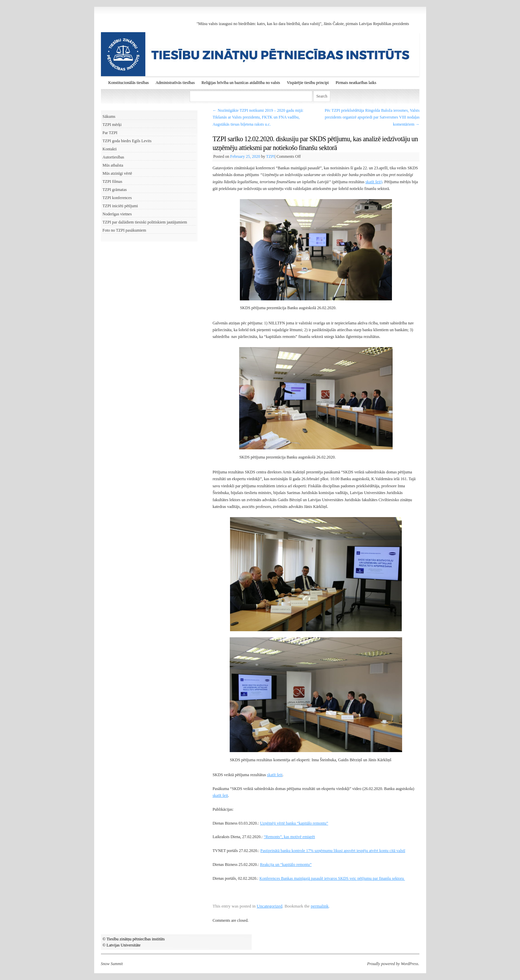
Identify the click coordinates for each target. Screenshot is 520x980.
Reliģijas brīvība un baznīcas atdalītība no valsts (241, 83)
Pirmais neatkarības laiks (356, 83)
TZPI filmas (112, 182)
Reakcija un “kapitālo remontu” (286, 865)
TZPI (271, 156)
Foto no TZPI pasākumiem (124, 230)
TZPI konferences (117, 198)
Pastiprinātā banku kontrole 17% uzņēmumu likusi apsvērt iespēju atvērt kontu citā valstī (333, 851)
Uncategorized (270, 906)
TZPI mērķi (112, 125)
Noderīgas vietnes (117, 214)
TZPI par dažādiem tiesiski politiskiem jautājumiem (145, 222)
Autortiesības (113, 157)
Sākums (109, 116)
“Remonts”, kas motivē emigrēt (289, 837)
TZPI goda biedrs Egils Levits (127, 141)
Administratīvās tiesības (175, 83)
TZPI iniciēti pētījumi (120, 206)
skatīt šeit (275, 775)
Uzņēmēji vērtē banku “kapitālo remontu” (294, 823)
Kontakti (110, 149)
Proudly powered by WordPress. (393, 964)
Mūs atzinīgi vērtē (117, 173)
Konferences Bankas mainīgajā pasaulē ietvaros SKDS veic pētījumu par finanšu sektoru (332, 878)
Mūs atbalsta (113, 165)
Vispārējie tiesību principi (308, 83)
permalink (320, 906)
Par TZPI (110, 133)
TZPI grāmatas (115, 190)
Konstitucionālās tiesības (129, 83)
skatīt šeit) (374, 182)
